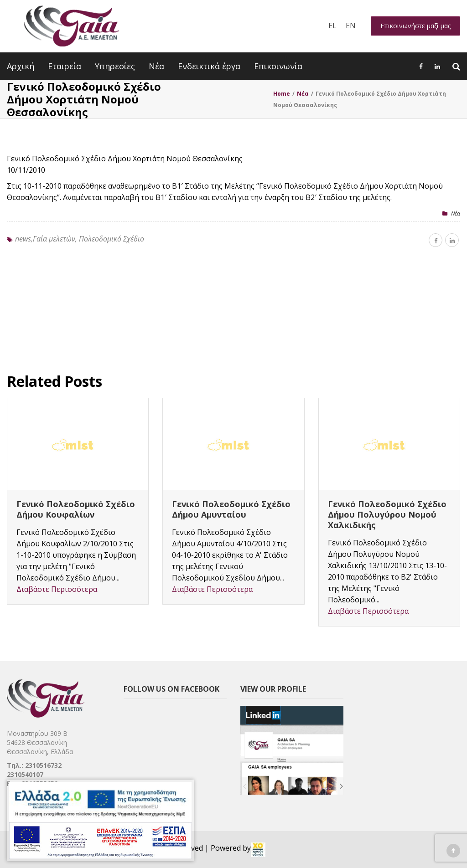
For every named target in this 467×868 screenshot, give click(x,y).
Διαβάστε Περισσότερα (57, 589)
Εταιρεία (65, 66)
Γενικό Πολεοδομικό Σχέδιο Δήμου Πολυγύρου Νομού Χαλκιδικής (387, 514)
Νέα (156, 66)
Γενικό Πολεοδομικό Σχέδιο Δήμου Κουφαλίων (76, 509)
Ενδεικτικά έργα (209, 66)
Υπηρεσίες (115, 66)
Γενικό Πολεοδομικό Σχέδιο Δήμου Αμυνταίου (231, 509)
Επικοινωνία (278, 66)
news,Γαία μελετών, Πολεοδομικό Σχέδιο (80, 239)
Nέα (456, 213)
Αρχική (21, 66)
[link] (258, 850)
